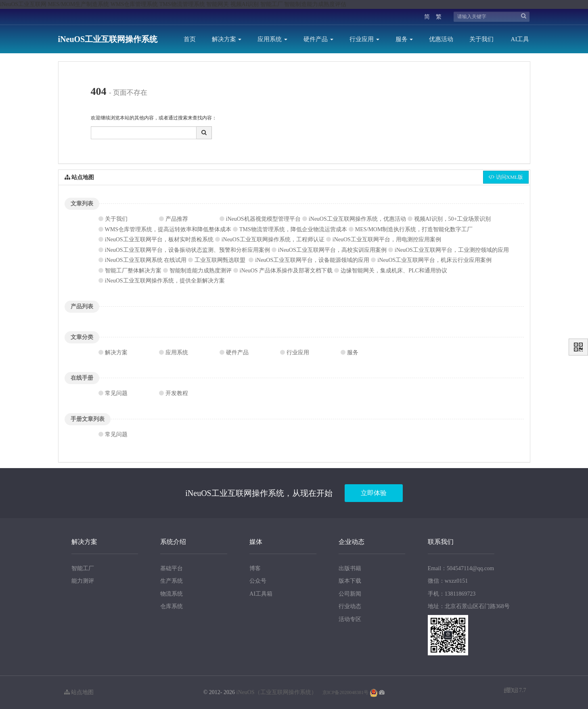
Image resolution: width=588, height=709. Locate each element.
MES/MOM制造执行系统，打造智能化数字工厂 (414, 229)
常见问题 (116, 393)
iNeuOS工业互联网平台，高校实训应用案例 (332, 250)
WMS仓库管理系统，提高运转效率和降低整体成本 (168, 229)
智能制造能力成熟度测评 (201, 271)
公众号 (258, 581)
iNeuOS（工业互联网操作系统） (277, 692)
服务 (404, 39)
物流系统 (172, 594)
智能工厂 (83, 568)
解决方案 (227, 39)
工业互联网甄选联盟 (220, 260)
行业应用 (364, 39)
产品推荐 (177, 219)
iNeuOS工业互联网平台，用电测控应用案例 (387, 239)
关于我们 (481, 39)
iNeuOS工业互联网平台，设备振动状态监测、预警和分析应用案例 (187, 250)
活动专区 (350, 619)
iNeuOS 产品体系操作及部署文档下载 (286, 271)
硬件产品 (318, 39)
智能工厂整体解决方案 (133, 271)
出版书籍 (350, 568)
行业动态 (350, 606)
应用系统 (272, 39)
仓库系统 (172, 606)
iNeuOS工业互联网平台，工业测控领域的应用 (452, 250)
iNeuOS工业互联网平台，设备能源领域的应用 (312, 260)
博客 (255, 568)
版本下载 (350, 581)
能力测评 (83, 581)
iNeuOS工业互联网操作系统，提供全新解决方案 (165, 281)
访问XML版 (506, 177)
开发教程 (177, 393)
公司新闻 (350, 594)
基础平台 (172, 568)
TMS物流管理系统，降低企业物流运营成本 (293, 229)
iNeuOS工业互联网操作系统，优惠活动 (357, 219)
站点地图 (79, 692)
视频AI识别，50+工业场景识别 (453, 219)
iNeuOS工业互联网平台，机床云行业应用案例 (434, 260)
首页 (190, 39)
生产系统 (172, 581)
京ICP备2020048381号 (346, 692)
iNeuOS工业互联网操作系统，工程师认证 (273, 239)
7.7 (515, 691)
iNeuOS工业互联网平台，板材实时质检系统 (159, 239)
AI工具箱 (261, 594)
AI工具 (520, 39)
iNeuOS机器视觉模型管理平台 (263, 219)
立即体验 (374, 493)
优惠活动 (441, 39)
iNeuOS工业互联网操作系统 (108, 39)
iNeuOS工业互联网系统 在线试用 (146, 260)
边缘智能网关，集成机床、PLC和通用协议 (394, 271)
